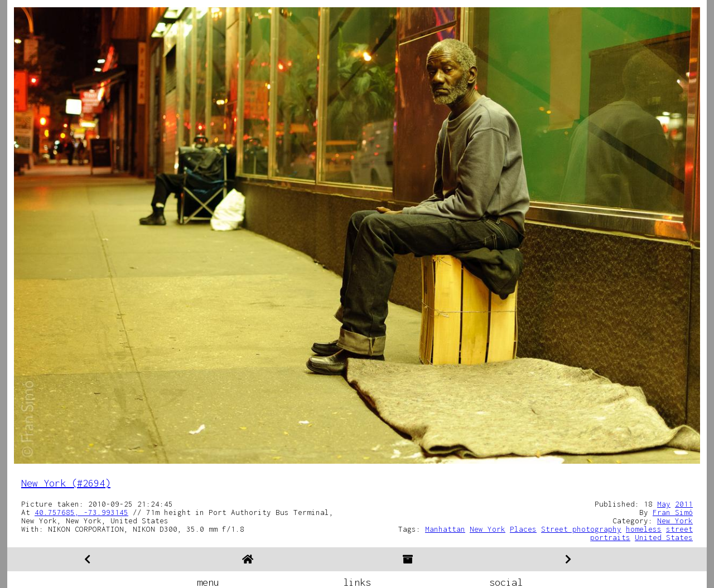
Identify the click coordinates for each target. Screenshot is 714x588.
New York (675, 521)
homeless (644, 529)
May (664, 504)
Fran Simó (673, 512)
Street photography (581, 529)
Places (523, 529)
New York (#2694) (66, 483)
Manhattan (445, 529)
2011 (684, 504)
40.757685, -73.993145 (81, 512)
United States (664, 537)
